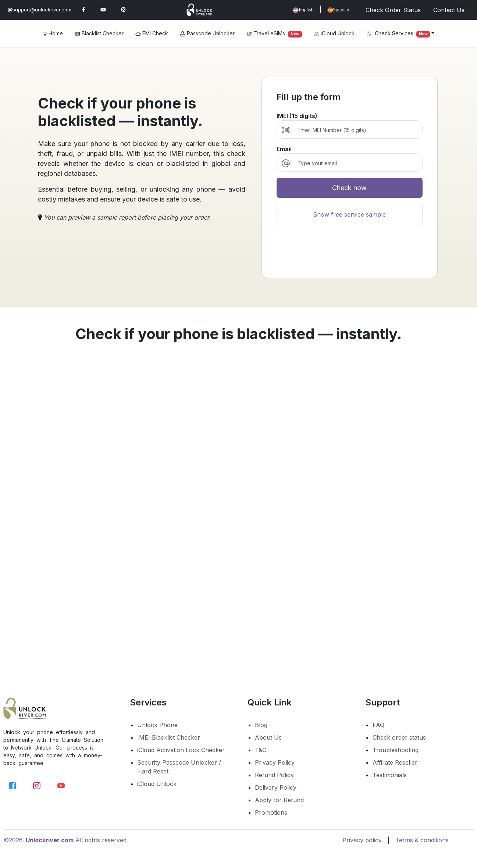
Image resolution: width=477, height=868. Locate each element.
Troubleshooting (396, 750)
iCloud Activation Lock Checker (181, 750)
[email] (356, 163)
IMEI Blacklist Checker (169, 737)
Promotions (271, 812)
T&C (261, 750)
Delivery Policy (276, 787)
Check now (349, 188)
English (303, 10)
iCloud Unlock (334, 33)
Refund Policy (274, 775)
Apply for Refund (279, 800)
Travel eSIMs (274, 34)
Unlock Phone (157, 725)
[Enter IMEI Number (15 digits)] (356, 130)
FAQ (378, 725)
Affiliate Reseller (395, 762)
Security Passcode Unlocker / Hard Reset (179, 767)
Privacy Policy (275, 762)
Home (53, 33)
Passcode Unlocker (207, 33)
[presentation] (349, 255)
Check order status (399, 737)
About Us (268, 737)
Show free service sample (349, 214)
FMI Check (152, 33)
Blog (261, 725)
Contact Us (449, 10)
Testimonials (390, 775)
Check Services (398, 34)
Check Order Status (393, 10)
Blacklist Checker (99, 33)
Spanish (338, 10)
